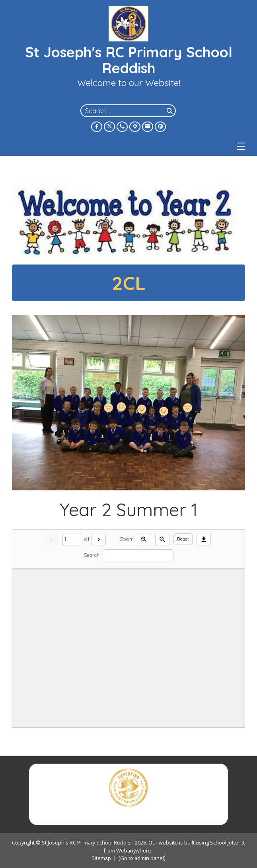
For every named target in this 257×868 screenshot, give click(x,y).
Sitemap (101, 858)
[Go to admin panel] (142, 858)
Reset (183, 539)
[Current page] (72, 539)
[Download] (204, 539)
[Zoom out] (162, 539)
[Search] (170, 111)
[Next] (99, 539)
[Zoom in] (144, 539)
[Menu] (241, 146)
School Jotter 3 (227, 843)
